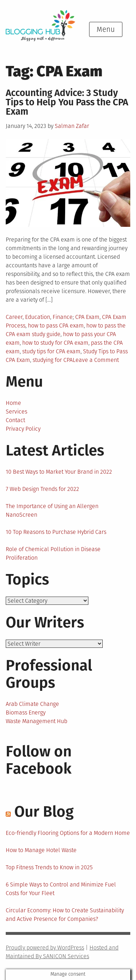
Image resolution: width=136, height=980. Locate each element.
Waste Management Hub (37, 721)
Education (38, 317)
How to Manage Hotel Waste (41, 850)
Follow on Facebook (39, 760)
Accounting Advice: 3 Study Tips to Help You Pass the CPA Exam (67, 102)
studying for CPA (53, 360)
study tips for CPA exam (51, 351)
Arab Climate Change (32, 704)
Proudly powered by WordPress (45, 948)
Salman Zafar (72, 126)
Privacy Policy (23, 429)
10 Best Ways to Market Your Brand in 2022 (59, 472)
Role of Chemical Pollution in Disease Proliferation (53, 553)
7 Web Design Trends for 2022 (42, 489)
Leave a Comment (96, 360)
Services (16, 412)
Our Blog (44, 812)
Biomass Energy (26, 713)
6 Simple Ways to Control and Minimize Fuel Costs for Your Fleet (61, 889)
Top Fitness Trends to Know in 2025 (49, 867)
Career (14, 317)
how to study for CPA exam (55, 343)
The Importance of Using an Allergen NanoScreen (52, 510)
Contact (15, 420)
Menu (106, 29)
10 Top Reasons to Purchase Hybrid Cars (56, 532)
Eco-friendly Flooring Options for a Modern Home (68, 833)
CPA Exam (87, 317)
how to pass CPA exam (56, 326)
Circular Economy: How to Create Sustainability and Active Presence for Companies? (65, 915)
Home (13, 403)
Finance (63, 317)
